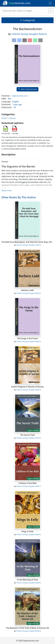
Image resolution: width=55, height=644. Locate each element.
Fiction (4, 118)
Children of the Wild (28, 483)
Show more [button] (7, 190)
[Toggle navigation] (50, 3)
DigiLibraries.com (20, 96)
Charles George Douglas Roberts (29, 34)
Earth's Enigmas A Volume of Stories (27, 387)
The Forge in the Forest (27, 338)
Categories (27, 20)
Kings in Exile (27, 531)
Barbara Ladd (27, 290)
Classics (12, 118)
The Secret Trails (27, 435)
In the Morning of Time (27, 580)
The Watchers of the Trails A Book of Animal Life (27, 628)
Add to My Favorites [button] (27, 89)
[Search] (25, 11)
